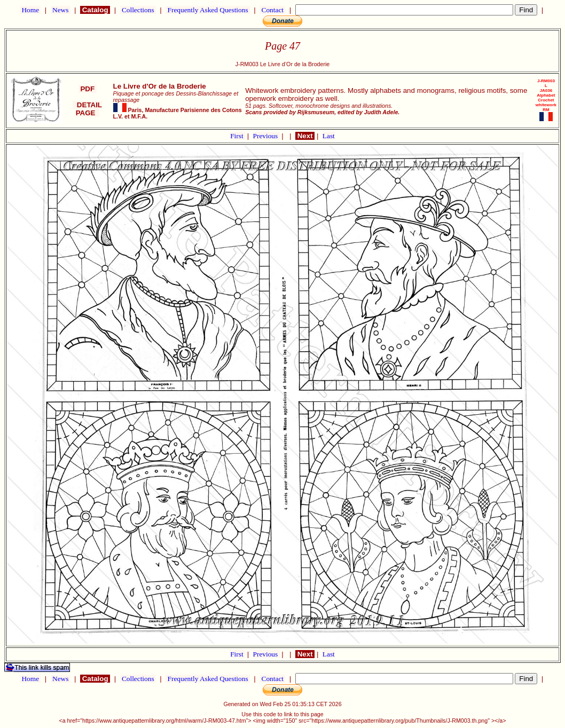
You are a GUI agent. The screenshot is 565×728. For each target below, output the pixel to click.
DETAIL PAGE (87, 109)
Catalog (95, 10)
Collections (138, 10)
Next (305, 136)
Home (30, 10)
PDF (88, 89)
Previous (266, 136)
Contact (272, 10)
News (61, 10)
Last (329, 136)
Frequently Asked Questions (208, 10)
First (238, 136)
